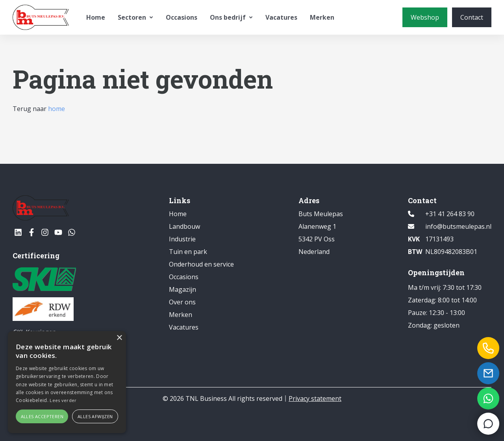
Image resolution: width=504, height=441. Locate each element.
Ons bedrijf (231, 17)
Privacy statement (315, 398)
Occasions (182, 17)
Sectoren (135, 17)
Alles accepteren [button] (42, 416)
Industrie (182, 239)
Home (96, 17)
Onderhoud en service (201, 264)
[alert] (67, 382)
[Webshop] (425, 17)
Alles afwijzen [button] (95, 416)
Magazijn (183, 289)
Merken (322, 17)
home (57, 109)
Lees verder (63, 400)
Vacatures (281, 17)
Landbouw (184, 226)
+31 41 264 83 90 (450, 214)
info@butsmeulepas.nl (458, 226)
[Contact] (472, 17)
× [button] (119, 338)
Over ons (182, 302)
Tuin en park (188, 252)
